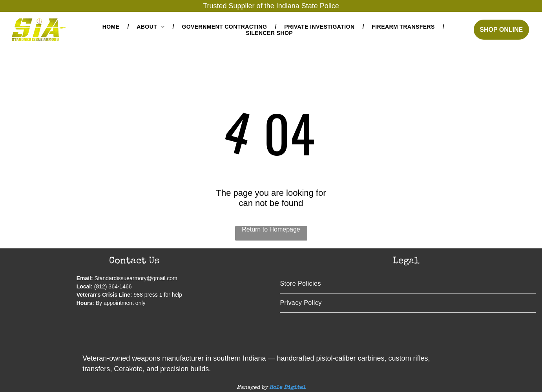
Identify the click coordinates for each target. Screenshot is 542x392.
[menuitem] (112, 27)
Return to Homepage (271, 229)
